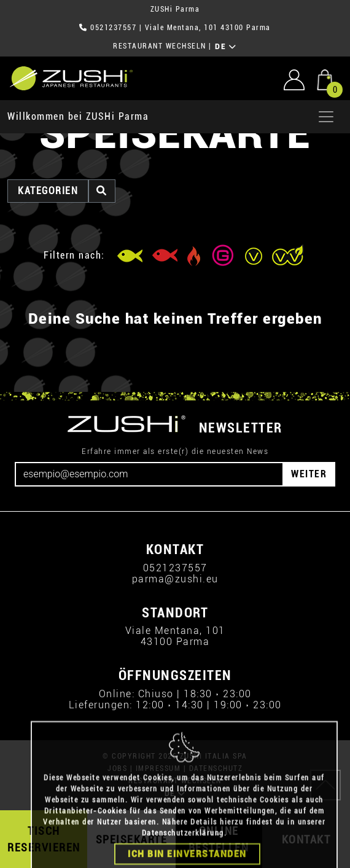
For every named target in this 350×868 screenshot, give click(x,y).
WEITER (309, 474)
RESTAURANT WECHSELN (160, 46)
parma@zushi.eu (175, 579)
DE (226, 47)
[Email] (149, 474)
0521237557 (113, 28)
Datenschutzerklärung (183, 856)
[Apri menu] (326, 117)
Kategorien (48, 191)
